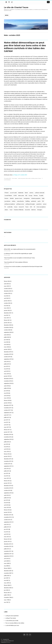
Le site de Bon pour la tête (12, 621)
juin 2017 (6, 420)
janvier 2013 (7, 542)
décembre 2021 (8, 313)
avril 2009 (6, 561)
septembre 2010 (8, 556)
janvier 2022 (7, 310)
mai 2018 (6, 393)
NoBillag (28, 201)
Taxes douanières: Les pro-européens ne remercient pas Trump (19, 258)
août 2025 (6, 284)
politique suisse (20, 204)
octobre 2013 (7, 520)
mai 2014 (6, 503)
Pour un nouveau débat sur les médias (15, 623)
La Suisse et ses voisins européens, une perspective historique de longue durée (23, 266)
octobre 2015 (7, 464)
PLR (43, 201)
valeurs (6, 210)
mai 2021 (6, 315)
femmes (36, 196)
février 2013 (7, 539)
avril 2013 (6, 534)
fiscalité (41, 196)
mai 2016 (6, 447)
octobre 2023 (7, 293)
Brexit (26, 193)
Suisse (39, 178)
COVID (15, 196)
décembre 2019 (8, 352)
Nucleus (3, 641)
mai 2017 (6, 422)
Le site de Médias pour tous (12, 625)
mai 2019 (6, 369)
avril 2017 (6, 425)
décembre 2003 (8, 588)
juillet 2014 (7, 498)
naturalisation (20, 201)
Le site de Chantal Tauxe (16, 7)
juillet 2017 (7, 417)
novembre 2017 (8, 408)
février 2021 (7, 320)
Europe (31, 196)
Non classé (15, 178)
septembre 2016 (8, 439)
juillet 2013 (7, 527)
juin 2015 (6, 473)
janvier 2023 (7, 301)
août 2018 (6, 386)
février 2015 (7, 481)
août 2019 (6, 362)
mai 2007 (6, 580)
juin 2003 (6, 590)
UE (34, 207)
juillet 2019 (7, 364)
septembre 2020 (8, 332)
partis (39, 201)
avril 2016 (6, 449)
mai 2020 (6, 342)
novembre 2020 (8, 327)
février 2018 (7, 400)
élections (34, 210)
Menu (7, 15)
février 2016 (7, 454)
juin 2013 (6, 529)
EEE (26, 196)
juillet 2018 (7, 388)
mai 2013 (6, 532)
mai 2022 (6, 306)
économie (27, 210)
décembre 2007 (8, 571)
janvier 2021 (7, 323)
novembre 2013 (8, 517)
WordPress (8, 642)
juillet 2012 (7, 549)
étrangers (40, 210)
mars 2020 (7, 347)
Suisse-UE (21, 207)
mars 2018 (7, 398)
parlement (34, 201)
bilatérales (21, 193)
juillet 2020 (7, 337)
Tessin (27, 207)
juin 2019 (6, 366)
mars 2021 (7, 318)
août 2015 (6, 469)
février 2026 (7, 281)
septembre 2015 (8, 466)
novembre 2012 (8, 546)
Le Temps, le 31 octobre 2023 (20, 175)
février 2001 (7, 593)
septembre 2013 (8, 522)
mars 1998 (7, 600)
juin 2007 (6, 578)
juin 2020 (6, 340)
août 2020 (6, 335)
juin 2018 (6, 391)
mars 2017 (7, 427)
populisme (39, 204)
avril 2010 (6, 559)
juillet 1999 (7, 595)
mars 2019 (7, 374)
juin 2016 (6, 444)
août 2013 (6, 524)
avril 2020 (6, 344)
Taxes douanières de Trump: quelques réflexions (16, 262)
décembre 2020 (8, 325)
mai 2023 (6, 296)
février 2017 (7, 430)
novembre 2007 (8, 573)
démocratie (28, 178)
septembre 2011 (8, 554)
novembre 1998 (8, 597)
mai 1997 (6, 602)
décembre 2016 (8, 434)
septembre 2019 (8, 359)
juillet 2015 (7, 471)
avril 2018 (6, 396)
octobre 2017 (7, 410)
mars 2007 (7, 583)
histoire (6, 198)
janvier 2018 (7, 403)
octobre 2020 (7, 330)
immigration (27, 198)
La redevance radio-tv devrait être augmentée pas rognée (18, 253)
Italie (43, 198)
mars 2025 (7, 286)
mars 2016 (7, 452)
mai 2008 (6, 566)
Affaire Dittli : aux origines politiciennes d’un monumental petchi (20, 249)
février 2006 (7, 585)
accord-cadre (13, 193)
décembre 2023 (8, 291)
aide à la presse (22, 178)
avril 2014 (6, 505)
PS (5, 207)
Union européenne (41, 207)
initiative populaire (36, 198)
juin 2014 (6, 500)
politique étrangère (30, 204)
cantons (31, 193)
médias (33, 178)
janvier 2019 (7, 376)
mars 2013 (7, 537)
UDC (31, 207)
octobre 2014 (7, 490)
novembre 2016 (8, 437)
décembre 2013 (8, 515)
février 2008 (7, 568)
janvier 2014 (7, 512)
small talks (10, 207)
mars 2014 (7, 507)
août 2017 (6, 415)
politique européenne (10, 204)
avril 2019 (6, 371)
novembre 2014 (8, 488)
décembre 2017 (8, 405)
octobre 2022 (7, 303)
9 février (7, 193)
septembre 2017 (8, 413)
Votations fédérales (19, 210)
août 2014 (6, 495)
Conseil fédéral (8, 196)
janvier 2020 (7, 349)
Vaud (11, 210)
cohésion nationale (40, 193)
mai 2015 (6, 476)
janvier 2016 (7, 456)
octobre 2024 (7, 289)
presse (36, 178)
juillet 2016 (7, 442)
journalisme (7, 201)
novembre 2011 (8, 551)
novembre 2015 (8, 461)
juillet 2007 (7, 576)
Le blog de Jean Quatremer (12, 616)
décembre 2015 (8, 459)
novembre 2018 (8, 381)
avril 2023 (6, 298)
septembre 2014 (8, 493)
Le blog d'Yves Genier (11, 618)
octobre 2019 (7, 357)
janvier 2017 (7, 432)
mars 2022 (7, 308)
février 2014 (7, 510)
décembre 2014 (8, 486)
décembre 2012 (8, 544)
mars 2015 (7, 478)
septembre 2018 (8, 383)
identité (12, 198)
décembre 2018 (8, 379)
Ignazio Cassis (19, 198)
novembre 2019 (8, 354)
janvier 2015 (7, 483)
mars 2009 (7, 563)
